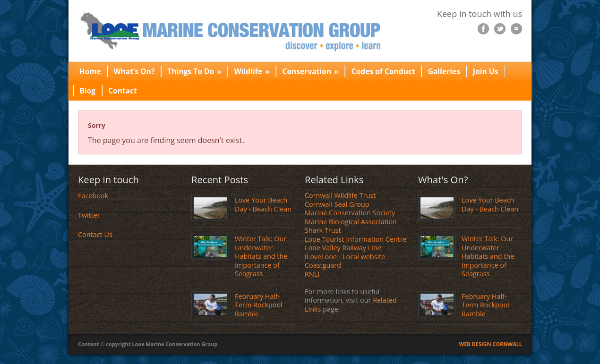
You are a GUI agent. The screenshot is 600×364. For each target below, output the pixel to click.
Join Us (485, 71)
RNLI (312, 274)
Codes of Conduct (383, 71)
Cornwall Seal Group (337, 204)
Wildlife (252, 71)
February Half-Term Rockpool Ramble (259, 305)
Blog (87, 91)
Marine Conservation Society (350, 213)
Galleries (444, 71)
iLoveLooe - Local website (345, 257)
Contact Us (95, 234)
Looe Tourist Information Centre (356, 239)
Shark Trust (323, 230)
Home (90, 71)
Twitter (89, 215)
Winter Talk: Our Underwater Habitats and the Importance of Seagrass (261, 256)
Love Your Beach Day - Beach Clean (263, 204)
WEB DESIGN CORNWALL (491, 344)
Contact (123, 91)
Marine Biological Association (351, 222)
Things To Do (194, 71)
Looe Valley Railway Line (343, 248)
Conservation (311, 71)
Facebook (93, 196)
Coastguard (323, 265)
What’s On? (134, 71)
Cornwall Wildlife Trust (340, 195)
